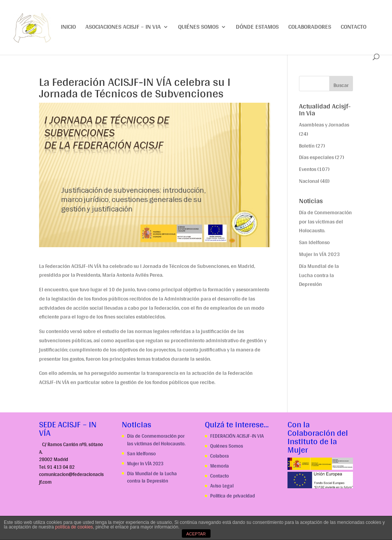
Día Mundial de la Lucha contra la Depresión (319, 275)
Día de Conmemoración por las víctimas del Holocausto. (325, 222)
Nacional (309, 181)
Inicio (68, 28)
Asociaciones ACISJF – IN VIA (123, 28)
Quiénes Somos (227, 446)
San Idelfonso (314, 242)
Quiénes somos (198, 28)
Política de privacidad (233, 496)
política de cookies (74, 527)
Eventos (308, 169)
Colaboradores (310, 28)
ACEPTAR (196, 534)
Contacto (354, 28)
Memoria (220, 466)
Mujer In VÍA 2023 (319, 254)
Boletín (307, 146)
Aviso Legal (222, 486)
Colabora (220, 456)
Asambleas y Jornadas (324, 125)
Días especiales (316, 157)
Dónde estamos (257, 28)
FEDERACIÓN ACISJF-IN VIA (237, 436)
